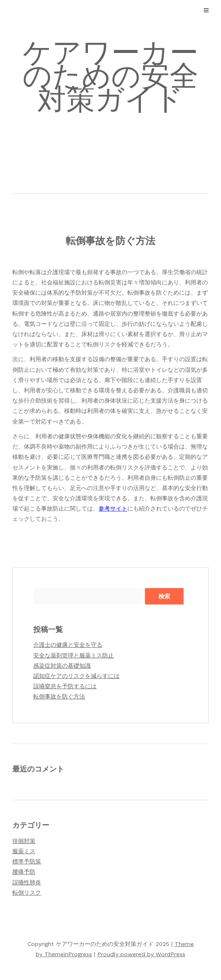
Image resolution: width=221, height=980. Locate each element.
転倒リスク (27, 893)
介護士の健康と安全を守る (68, 645)
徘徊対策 (24, 841)
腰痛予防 (24, 872)
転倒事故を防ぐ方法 (59, 696)
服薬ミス (24, 851)
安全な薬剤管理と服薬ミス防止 (74, 655)
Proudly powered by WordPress (141, 954)
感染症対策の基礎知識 (62, 666)
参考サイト (113, 508)
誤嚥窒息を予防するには (65, 686)
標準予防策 (27, 861)
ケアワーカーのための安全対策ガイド (110, 76)
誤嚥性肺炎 (27, 882)
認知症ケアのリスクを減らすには (76, 676)
